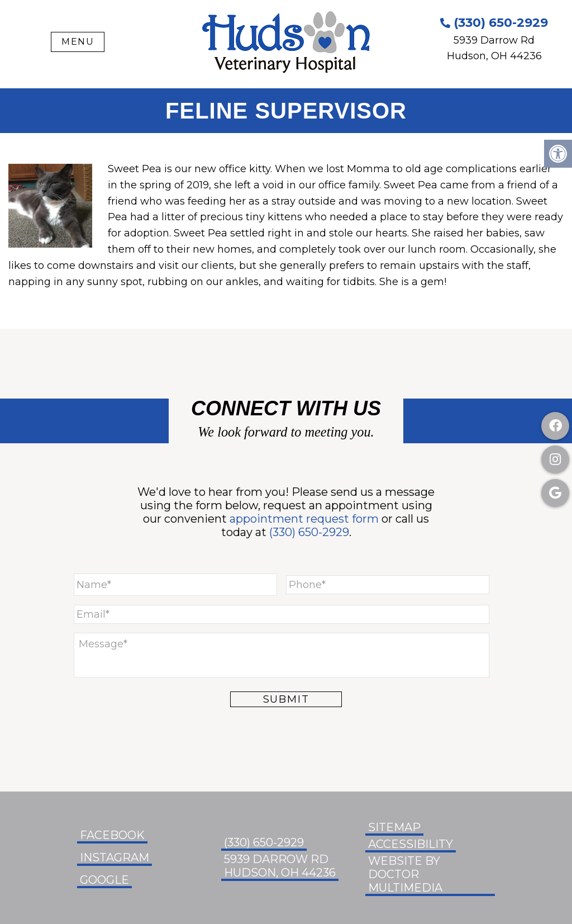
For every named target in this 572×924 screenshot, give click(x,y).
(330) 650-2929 (494, 23)
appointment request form (304, 519)
